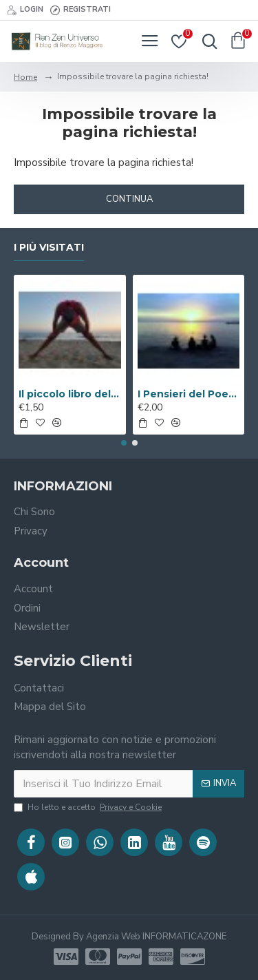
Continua (129, 199)
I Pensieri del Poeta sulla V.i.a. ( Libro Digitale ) (189, 394)
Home (25, 77)
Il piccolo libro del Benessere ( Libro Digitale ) (70, 394)
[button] (124, 443)
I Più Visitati (49, 248)
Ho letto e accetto (89, 807)
